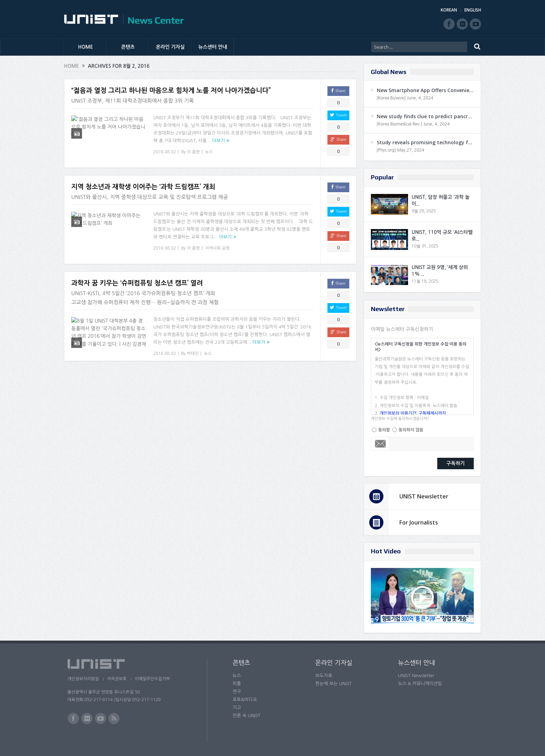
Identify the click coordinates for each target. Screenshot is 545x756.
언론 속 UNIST (246, 716)
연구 (237, 692)
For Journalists (419, 522)
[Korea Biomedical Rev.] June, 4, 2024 (413, 124)
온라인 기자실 (170, 47)
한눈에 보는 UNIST (333, 684)
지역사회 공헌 (217, 248)
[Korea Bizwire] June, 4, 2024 (405, 98)
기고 (237, 708)
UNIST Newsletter (424, 496)
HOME (86, 47)
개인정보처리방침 (83, 679)
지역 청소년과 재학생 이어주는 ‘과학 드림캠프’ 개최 (143, 187)
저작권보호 (117, 679)
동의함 (384, 430)
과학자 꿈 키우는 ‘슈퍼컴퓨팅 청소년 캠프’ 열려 (137, 283)
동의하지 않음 (411, 430)
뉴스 (209, 152)
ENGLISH (473, 10)
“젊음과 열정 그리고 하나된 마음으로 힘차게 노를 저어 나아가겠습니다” (171, 91)
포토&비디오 (245, 700)
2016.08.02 (165, 152)
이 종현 (193, 152)
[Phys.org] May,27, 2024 (400, 150)
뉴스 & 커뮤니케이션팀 (420, 684)
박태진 (193, 353)
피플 (237, 684)
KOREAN (449, 10)
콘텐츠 (128, 47)
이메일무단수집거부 (154, 679)
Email (380, 444)
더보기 (218, 141)
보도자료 (324, 676)
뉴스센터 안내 (213, 47)
